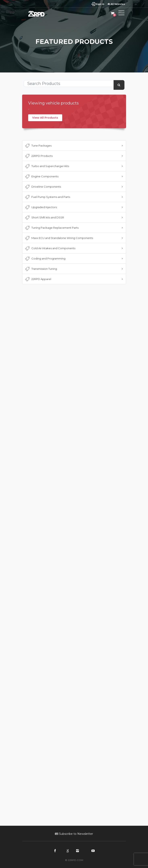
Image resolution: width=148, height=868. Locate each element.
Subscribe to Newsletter (74, 834)
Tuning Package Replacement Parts (52, 228)
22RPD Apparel (38, 279)
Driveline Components (43, 187)
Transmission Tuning (41, 269)
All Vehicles (116, 4)
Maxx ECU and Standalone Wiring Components (59, 238)
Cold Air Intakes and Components (50, 248)
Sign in (100, 4)
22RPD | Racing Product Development (40, 14)
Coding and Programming (45, 259)
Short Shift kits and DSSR (44, 218)
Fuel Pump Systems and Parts (47, 197)
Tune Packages (38, 146)
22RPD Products (39, 156)
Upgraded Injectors (41, 207)
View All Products (45, 118)
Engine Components (41, 177)
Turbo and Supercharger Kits (47, 166)
